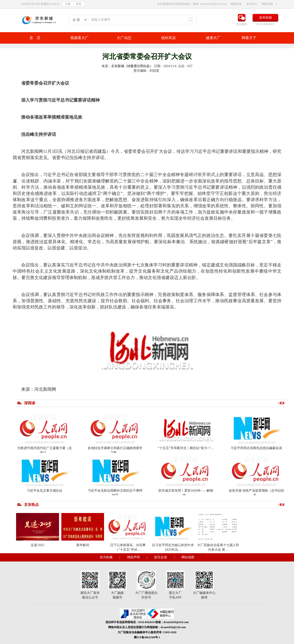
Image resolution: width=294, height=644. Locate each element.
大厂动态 (124, 38)
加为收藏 (106, 557)
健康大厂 (213, 38)
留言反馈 (161, 557)
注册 (68, 4)
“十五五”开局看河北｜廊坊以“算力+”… (186, 448)
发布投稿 (266, 18)
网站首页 (236, 4)
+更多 (281, 403)
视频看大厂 (79, 38)
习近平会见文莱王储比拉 (45, 491)
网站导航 (268, 4)
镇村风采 (169, 38)
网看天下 (249, 38)
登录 (79, 4)
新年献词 (83, 545)
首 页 (35, 38)
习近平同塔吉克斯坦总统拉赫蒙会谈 (256, 448)
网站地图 (188, 557)
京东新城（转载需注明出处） (132, 66)
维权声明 (133, 557)
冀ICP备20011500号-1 (147, 637)
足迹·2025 (38, 545)
